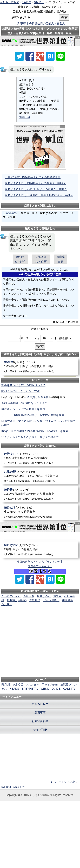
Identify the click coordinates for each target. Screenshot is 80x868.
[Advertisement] (40, 617)
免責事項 (40, 713)
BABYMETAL (30, 689)
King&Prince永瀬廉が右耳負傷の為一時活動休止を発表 (35, 431)
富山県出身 (61, 259)
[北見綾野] (40, 476)
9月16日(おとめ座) (41, 259)
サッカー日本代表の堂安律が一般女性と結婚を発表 (33, 415)
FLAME (6, 685)
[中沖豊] (40, 367)
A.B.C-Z (18, 685)
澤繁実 (57, 596)
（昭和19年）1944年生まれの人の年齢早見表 (33, 177)
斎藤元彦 (29, 596)
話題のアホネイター (40, 566)
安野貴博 (35, 600)
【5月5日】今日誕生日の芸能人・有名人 (40, 23)
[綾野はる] (40, 512)
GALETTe (69, 689)
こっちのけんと (11, 596)
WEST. (45, 689)
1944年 (27, 2)
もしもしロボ (40, 704)
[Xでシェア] (19, 56)
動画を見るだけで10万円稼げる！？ (23, 385)
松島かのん (44, 596)
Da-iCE (56, 689)
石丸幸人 (7, 604)
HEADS (14, 689)
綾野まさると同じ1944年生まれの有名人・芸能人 (35, 183)
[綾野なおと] (40, 550)
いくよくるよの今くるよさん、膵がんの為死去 (30, 437)
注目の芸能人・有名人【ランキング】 (40, 562)
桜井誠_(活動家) (17, 600)
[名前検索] (35, 18)
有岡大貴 (30, 397)
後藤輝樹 (68, 600)
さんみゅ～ (32, 685)
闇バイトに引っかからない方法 (21, 391)
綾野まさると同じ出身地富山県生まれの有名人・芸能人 (39, 195)
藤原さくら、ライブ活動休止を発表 (23, 409)
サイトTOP (40, 730)
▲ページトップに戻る (64, 782)
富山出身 (25, 117)
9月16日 (39, 2)
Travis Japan (50, 685)
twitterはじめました (13, 787)
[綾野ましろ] (40, 458)
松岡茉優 (43, 397)
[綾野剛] (40, 494)
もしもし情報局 (10, 2)
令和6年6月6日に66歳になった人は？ (24, 403)
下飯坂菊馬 (10, 213)
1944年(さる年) (20, 259)
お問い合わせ (40, 721)
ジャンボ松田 (51, 600)
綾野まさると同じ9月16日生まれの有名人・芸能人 (36, 189)
